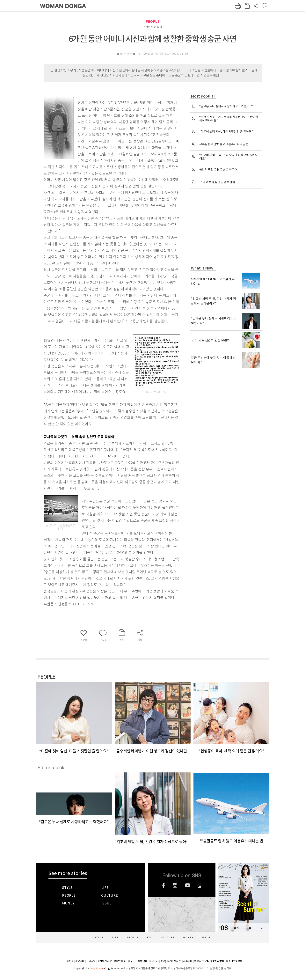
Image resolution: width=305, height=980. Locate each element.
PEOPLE (152, 22)
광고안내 (80, 961)
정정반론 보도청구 (123, 961)
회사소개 (154, 961)
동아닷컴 (142, 961)
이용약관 (199, 961)
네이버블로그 (200, 885)
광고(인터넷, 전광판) (171, 961)
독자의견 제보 (105, 961)
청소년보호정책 (234, 961)
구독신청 (69, 961)
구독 (249, 928)
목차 (236, 928)
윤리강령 (91, 961)
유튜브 (188, 885)
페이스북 (163, 885)
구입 (261, 928)
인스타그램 (175, 885)
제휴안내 (188, 961)
